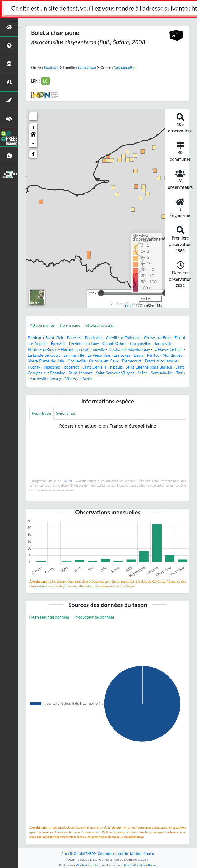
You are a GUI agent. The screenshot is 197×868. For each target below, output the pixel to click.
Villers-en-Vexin (79, 379)
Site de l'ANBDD (85, 854)
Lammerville (74, 355)
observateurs (99, 325)
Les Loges (122, 355)
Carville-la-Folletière (123, 338)
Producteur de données (95, 617)
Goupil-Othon (114, 344)
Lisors (139, 355)
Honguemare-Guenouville (83, 349)
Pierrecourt (132, 361)
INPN (68, 481)
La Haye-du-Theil (168, 349)
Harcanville (163, 344)
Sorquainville (162, 373)
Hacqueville (140, 344)
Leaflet (129, 305)
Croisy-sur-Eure (157, 338)
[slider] (101, 293)
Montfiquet (172, 355)
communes (42, 325)
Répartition (41, 413)
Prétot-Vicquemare (161, 361)
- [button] (33, 143)
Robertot (71, 367)
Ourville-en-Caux (104, 361)
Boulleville (94, 338)
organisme (70, 325)
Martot (153, 355)
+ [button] (33, 127)
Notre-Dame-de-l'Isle (46, 361)
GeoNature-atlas (88, 865)
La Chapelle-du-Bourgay (129, 349)
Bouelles (74, 338)
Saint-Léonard (80, 373)
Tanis (180, 373)
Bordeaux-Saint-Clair (46, 338)
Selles (143, 373)
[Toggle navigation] (13, 21)
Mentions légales (142, 854)
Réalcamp (52, 367)
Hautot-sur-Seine (43, 349)
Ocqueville (77, 361)
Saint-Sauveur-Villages (115, 373)
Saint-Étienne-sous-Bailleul (149, 367)
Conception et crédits (113, 854)
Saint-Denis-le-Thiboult (102, 367)
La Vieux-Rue (99, 355)
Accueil (67, 854)
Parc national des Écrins (140, 865)
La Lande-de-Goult (44, 355)
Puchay (34, 367)
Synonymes (66, 413)
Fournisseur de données (49, 617)
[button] (33, 135)
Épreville (58, 344)
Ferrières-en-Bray (84, 344)
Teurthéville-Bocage (45, 379)
